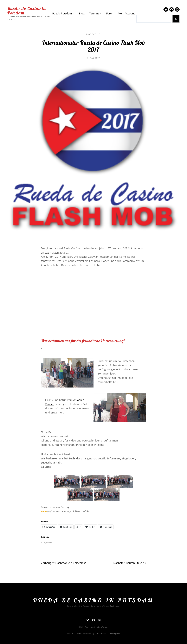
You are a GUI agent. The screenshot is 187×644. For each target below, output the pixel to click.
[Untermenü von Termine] (101, 13)
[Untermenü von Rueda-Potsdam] (73, 13)
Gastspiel (96, 34)
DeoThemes (103, 627)
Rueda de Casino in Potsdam (27, 11)
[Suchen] (176, 19)
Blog (89, 34)
